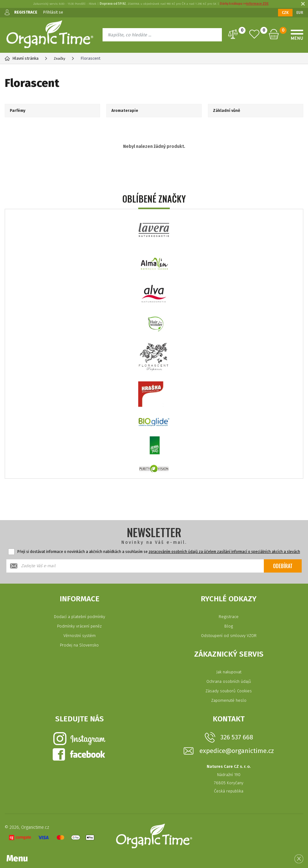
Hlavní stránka (22, 58)
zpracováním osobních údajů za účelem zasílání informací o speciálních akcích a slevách (224, 552)
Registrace (229, 617)
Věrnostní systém (80, 636)
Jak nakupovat (229, 672)
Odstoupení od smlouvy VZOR (229, 636)
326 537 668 (237, 737)
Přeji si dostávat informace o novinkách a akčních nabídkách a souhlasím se (159, 552)
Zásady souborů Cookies (229, 691)
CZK (285, 13)
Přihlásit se (55, 12)
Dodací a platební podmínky (80, 617)
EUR (300, 13)
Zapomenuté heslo (229, 700)
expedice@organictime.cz (237, 751)
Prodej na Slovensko (79, 645)
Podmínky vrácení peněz (79, 626)
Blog (229, 626)
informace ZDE (257, 4)
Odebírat (283, 566)
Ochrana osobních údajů (229, 681)
